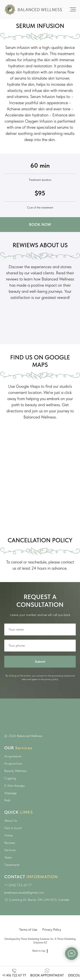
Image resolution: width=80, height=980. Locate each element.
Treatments (12, 865)
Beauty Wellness (15, 771)
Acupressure (13, 756)
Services (10, 850)
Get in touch (13, 828)
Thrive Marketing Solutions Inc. (37, 939)
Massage (10, 793)
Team (8, 857)
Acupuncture (13, 763)
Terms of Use (28, 930)
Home (9, 835)
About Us (11, 821)
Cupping (10, 778)
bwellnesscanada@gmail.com (24, 892)
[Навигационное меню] (73, 10)
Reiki (7, 800)
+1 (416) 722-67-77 (18, 885)
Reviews (10, 843)
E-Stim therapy (15, 786)
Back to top (40, 951)
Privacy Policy (52, 930)
